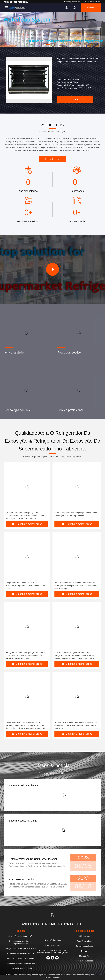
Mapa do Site (84, 956)
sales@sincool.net (72, 2)
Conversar (91, 8)
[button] (48, 44)
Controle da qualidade (84, 946)
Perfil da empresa (84, 936)
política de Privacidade (84, 961)
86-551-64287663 (93, 2)
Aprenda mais (52, 159)
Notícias (84, 951)
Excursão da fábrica (84, 941)
